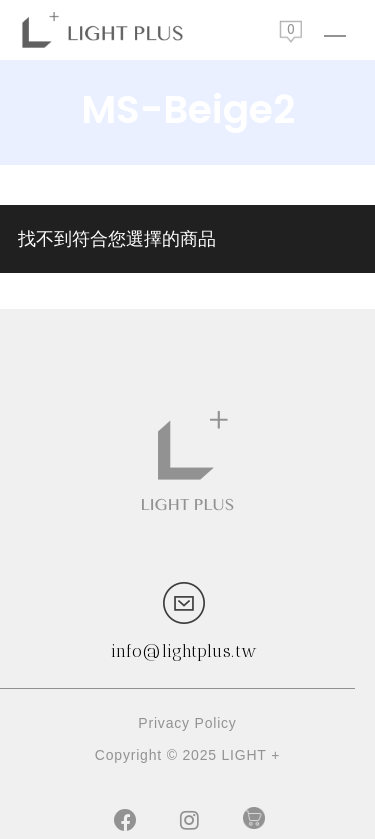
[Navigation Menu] (335, 30)
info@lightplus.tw (184, 651)
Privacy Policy (187, 723)
